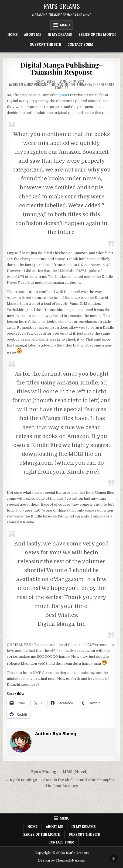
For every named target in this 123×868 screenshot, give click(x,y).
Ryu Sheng (48, 81)
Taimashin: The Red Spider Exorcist (85, 86)
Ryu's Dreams (62, 6)
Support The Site (45, 44)
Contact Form (80, 44)
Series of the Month (97, 34)
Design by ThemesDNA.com (62, 860)
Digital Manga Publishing (32, 84)
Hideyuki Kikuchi (64, 84)
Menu (65, 25)
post (63, 95)
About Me (33, 34)
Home (13, 34)
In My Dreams (60, 34)
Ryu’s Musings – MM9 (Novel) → (61, 772)
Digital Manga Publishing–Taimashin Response (61, 68)
